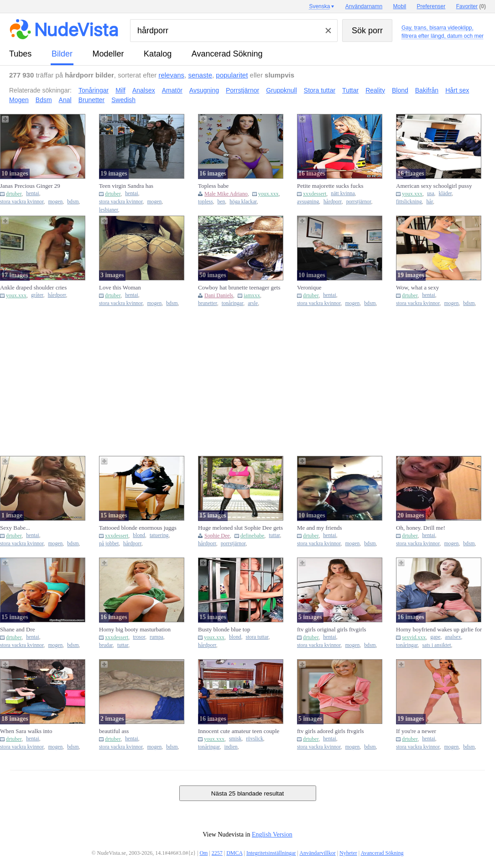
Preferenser (431, 6)
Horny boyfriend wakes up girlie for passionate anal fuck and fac (439, 630)
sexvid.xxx (414, 637)
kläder (445, 194)
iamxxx (252, 295)
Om (203, 853)
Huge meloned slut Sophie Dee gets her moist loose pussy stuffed (240, 528)
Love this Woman (120, 287)
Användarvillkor (317, 853)
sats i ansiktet (436, 645)
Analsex (144, 90)
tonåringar (233, 303)
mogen (56, 202)
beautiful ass (114, 731)
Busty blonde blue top (224, 629)
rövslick (255, 739)
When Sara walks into (26, 731)
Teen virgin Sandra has (126, 186)
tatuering (159, 535)
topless (205, 202)
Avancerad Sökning (227, 54)
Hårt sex (457, 90)
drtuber (14, 194)
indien (231, 747)
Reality (375, 90)
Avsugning (204, 90)
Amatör (172, 90)
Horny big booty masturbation (135, 629)
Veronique (309, 287)
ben (221, 202)
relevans (171, 75)
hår (429, 202)
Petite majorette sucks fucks (330, 186)
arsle (253, 303)
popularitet (232, 75)
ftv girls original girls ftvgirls (332, 629)
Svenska (319, 6)
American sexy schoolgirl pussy (434, 186)
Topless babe (213, 186)
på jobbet (109, 544)
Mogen (19, 100)
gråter (37, 295)
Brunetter (92, 100)
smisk (235, 739)
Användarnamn (364, 6)
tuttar (274, 535)
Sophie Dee (217, 536)
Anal (65, 100)
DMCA (234, 853)
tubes (20, 54)
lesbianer (109, 210)
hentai (33, 194)
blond (139, 535)
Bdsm (44, 100)
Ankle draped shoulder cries (33, 287)
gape (435, 637)
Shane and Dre (18, 629)
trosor (139, 637)
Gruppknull (281, 90)
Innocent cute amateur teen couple (239, 731)
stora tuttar (257, 637)
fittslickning (409, 202)
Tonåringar (94, 90)
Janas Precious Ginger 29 (30, 186)
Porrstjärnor (242, 90)
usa (431, 194)
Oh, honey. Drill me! (421, 528)
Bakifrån (427, 90)
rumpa (156, 637)
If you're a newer (416, 731)
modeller (108, 54)
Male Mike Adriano (226, 194)
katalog (158, 54)
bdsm (73, 202)
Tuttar (350, 90)
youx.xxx (268, 194)
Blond (400, 90)
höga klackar (243, 202)
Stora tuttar (320, 90)
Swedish (123, 100)
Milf (120, 90)
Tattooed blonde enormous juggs (138, 528)
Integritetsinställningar (271, 853)
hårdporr (333, 202)
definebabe (253, 536)
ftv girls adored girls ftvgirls (331, 731)
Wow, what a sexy (417, 287)
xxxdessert (315, 194)
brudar (106, 645)
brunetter (208, 303)
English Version (272, 834)
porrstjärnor (359, 202)
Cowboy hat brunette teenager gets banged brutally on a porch (239, 288)
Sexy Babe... (15, 528)
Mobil (400, 6)
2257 (217, 853)
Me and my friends (320, 528)
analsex (453, 637)
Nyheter (348, 853)
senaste (200, 75)
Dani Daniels (219, 295)
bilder (62, 54)
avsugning (308, 202)
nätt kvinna (343, 194)
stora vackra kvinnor (22, 202)
